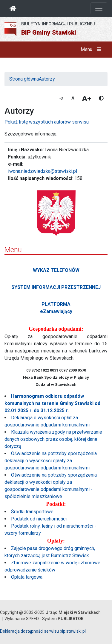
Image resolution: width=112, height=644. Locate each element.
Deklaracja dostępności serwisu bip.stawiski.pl (43, 631)
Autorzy (47, 79)
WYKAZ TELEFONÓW (56, 270)
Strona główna (24, 79)
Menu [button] (92, 50)
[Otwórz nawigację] (99, 8)
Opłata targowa (27, 577)
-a (62, 98)
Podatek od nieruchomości (39, 519)
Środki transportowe (32, 512)
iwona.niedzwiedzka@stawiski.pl (43, 171)
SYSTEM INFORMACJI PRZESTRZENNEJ (56, 287)
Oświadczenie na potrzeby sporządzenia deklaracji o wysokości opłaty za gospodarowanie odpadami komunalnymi (51, 461)
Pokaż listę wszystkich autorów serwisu (47, 122)
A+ (87, 98)
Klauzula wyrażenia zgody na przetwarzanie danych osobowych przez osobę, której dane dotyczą (53, 439)
